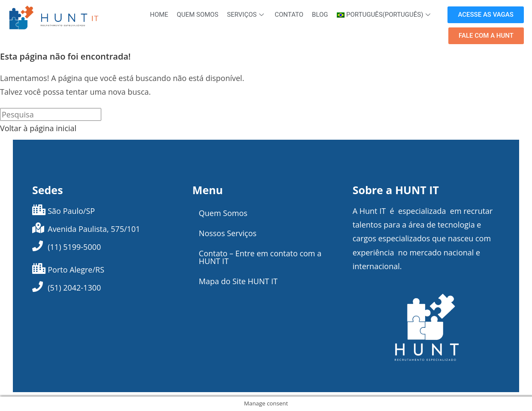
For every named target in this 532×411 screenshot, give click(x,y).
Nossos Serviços (228, 233)
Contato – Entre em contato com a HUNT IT (260, 257)
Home (159, 15)
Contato (289, 15)
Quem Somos (198, 15)
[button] (485, 15)
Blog (320, 15)
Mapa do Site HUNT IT (238, 281)
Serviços (246, 15)
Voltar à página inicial (38, 128)
